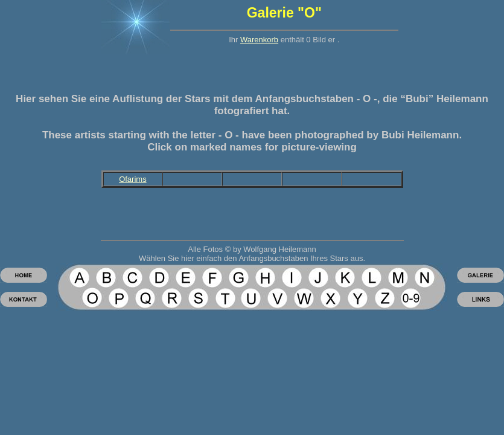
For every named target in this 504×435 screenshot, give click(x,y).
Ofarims (133, 179)
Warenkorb (259, 40)
